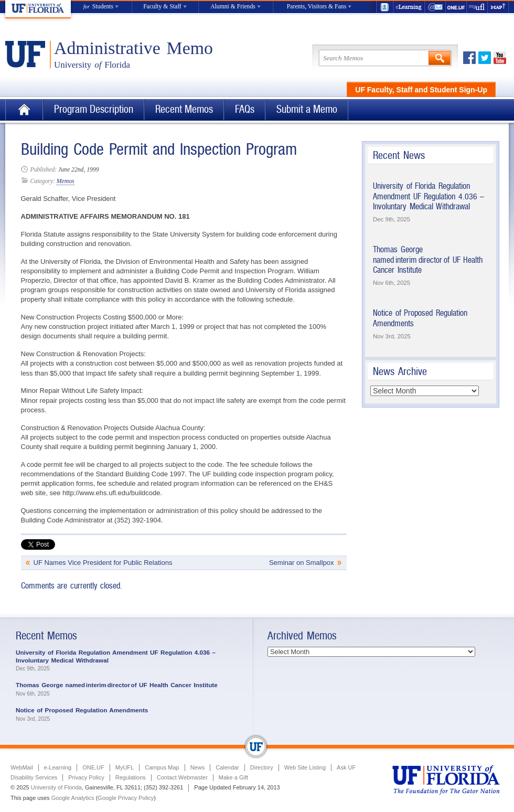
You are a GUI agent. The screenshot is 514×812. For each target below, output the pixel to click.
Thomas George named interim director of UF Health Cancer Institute (428, 260)
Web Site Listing (305, 767)
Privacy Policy (86, 777)
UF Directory (384, 7)
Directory (262, 767)
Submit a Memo (307, 109)
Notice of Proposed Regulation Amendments (82, 710)
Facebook (469, 58)
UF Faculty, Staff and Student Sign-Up (421, 90)
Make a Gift (233, 777)
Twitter (485, 58)
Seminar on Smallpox (302, 563)
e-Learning (409, 7)
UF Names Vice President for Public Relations (103, 563)
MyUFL (125, 767)
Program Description (94, 109)
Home (24, 110)
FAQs (245, 109)
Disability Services (34, 777)
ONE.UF (456, 7)
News (198, 767)
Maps (498, 7)
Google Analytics (73, 798)
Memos (66, 181)
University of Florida (56, 787)
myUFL (477, 7)
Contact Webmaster (182, 777)
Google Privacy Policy (126, 798)
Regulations (131, 777)
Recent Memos (184, 109)
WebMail (435, 7)
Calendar (227, 767)
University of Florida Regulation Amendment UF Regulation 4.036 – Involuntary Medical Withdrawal (429, 196)
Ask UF (346, 767)
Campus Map (162, 767)
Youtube (500, 58)
